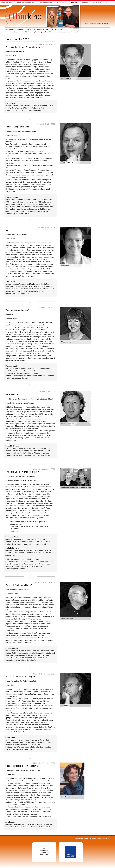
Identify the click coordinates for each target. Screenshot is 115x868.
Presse (85, 3)
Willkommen (7, 3)
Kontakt (110, 3)
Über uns (97, 3)
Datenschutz (95, 839)
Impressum (105, 839)
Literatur (61, 3)
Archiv (74, 3)
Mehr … (5, 33)
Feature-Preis (46, 3)
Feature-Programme (26, 3)
